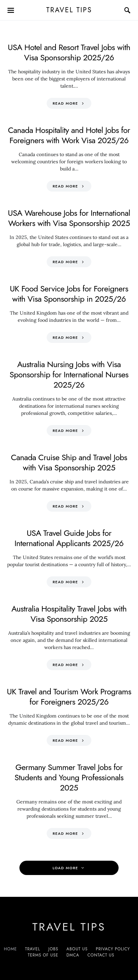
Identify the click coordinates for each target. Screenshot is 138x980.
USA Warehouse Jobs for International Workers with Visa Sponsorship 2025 (69, 218)
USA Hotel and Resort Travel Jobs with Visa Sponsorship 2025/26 (69, 52)
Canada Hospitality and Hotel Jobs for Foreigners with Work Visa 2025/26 (69, 135)
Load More (65, 868)
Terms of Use (43, 955)
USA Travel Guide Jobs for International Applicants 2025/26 (69, 538)
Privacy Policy (113, 949)
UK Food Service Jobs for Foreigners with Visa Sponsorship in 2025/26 (69, 294)
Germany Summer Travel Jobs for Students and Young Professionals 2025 (69, 777)
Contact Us (101, 955)
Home (11, 949)
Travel (33, 949)
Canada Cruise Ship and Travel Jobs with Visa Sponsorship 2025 (69, 462)
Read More (65, 103)
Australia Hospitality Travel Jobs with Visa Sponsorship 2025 (69, 614)
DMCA (73, 955)
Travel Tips (69, 10)
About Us (77, 949)
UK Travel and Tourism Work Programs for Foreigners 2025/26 (69, 697)
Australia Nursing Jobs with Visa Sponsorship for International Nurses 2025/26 (69, 374)
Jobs (53, 949)
